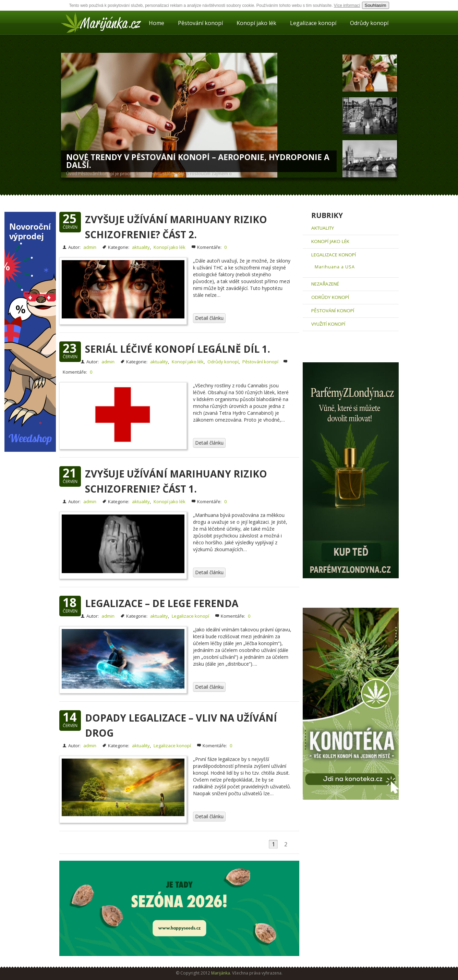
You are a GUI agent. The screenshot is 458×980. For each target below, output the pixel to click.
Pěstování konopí (200, 23)
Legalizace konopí (313, 23)
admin (90, 247)
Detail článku (209, 318)
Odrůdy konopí (369, 23)
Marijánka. (221, 973)
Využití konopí (328, 324)
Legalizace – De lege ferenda (162, 603)
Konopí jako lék (256, 23)
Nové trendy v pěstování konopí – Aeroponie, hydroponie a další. (198, 161)
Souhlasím (376, 5)
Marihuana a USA (335, 267)
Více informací (347, 5)
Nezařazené (325, 284)
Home (156, 23)
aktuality (141, 247)
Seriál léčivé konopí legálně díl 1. (178, 349)
